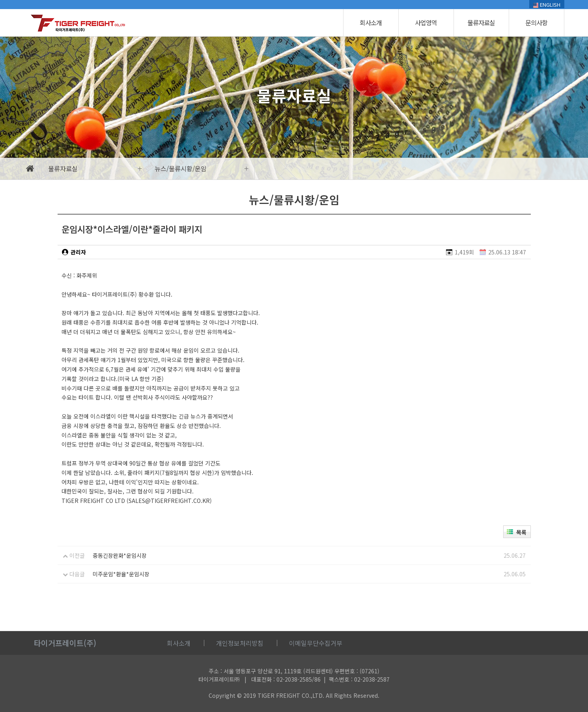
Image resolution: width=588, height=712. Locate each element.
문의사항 (536, 22)
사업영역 (426, 22)
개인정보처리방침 (240, 643)
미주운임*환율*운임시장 (121, 574)
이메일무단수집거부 (316, 643)
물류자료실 (481, 22)
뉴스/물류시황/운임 (181, 168)
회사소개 (371, 22)
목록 (521, 532)
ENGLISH (547, 5)
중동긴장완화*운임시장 (120, 555)
